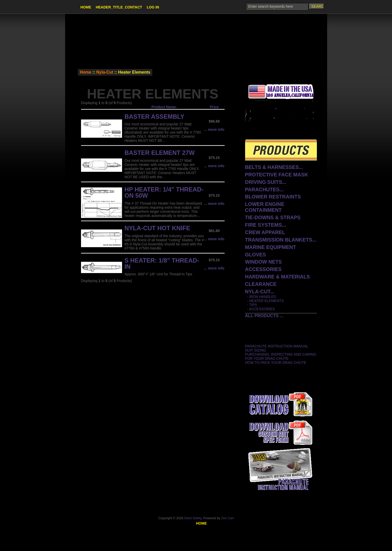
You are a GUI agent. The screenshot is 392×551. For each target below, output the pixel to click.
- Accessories (260, 309)
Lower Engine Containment (265, 207)
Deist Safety (193, 518)
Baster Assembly (155, 117)
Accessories (263, 269)
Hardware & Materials (278, 277)
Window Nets (264, 262)
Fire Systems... (266, 225)
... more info (214, 129)
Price (214, 107)
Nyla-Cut (105, 72)
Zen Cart (228, 518)
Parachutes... (264, 189)
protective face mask (277, 175)
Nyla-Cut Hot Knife (157, 228)
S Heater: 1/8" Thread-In (162, 263)
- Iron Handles (261, 297)
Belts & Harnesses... (274, 167)
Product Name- (164, 107)
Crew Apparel (265, 232)
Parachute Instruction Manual (277, 346)
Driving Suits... (266, 182)
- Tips (251, 305)
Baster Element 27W (160, 153)
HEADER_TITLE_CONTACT (119, 7)
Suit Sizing (256, 350)
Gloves (256, 255)
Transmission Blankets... (281, 240)
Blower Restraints (273, 197)
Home (86, 7)
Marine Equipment (271, 247)
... (260, 292)
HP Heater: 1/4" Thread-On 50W (164, 192)
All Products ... (264, 316)
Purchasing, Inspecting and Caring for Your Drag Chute (281, 356)
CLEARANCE (261, 284)
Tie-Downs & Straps (273, 217)
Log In (153, 7)
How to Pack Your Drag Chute (276, 363)
